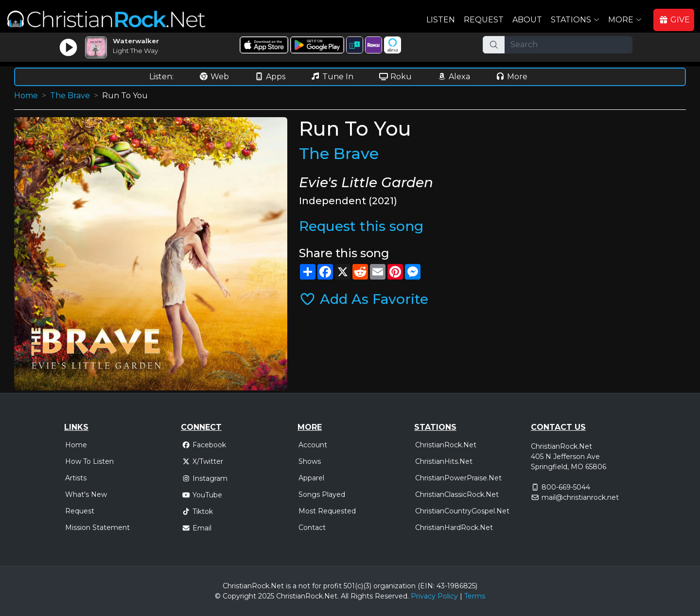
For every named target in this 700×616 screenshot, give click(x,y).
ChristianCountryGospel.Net (462, 511)
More (511, 77)
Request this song (361, 226)
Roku (395, 77)
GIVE (674, 20)
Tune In (332, 77)
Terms (475, 596)
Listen (441, 20)
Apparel (311, 478)
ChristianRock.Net (446, 445)
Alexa (454, 77)
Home (26, 96)
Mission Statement (97, 528)
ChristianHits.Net (444, 461)
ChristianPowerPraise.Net (458, 478)
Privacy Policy (434, 596)
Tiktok (197, 511)
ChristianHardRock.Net (454, 528)
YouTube (202, 495)
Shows (310, 461)
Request (484, 20)
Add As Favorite (364, 299)
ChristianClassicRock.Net (457, 494)
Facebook (204, 445)
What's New (86, 494)
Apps (270, 77)
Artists (76, 478)
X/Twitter (202, 461)
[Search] (569, 45)
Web (214, 77)
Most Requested (327, 511)
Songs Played (322, 494)
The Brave (70, 96)
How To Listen (89, 461)
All (345, 596)
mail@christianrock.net (580, 497)
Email (197, 528)
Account (313, 445)
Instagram (205, 478)
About (527, 20)
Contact (312, 528)
